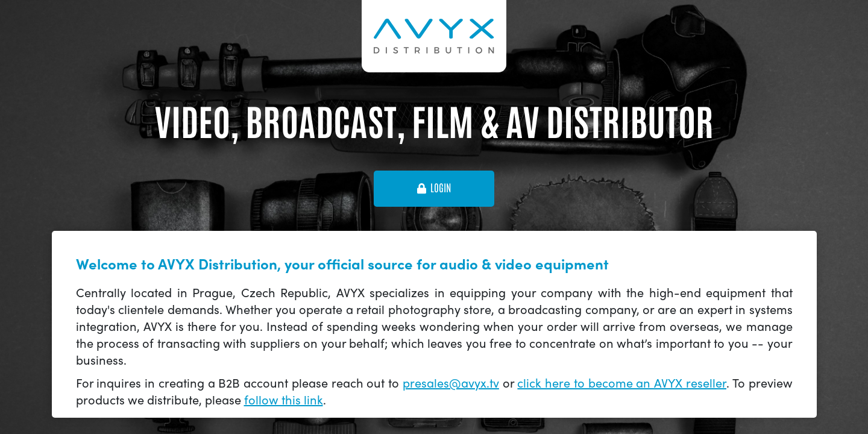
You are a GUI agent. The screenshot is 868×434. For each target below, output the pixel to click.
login (434, 188)
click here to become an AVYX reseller (622, 382)
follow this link (284, 399)
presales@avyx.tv (451, 382)
